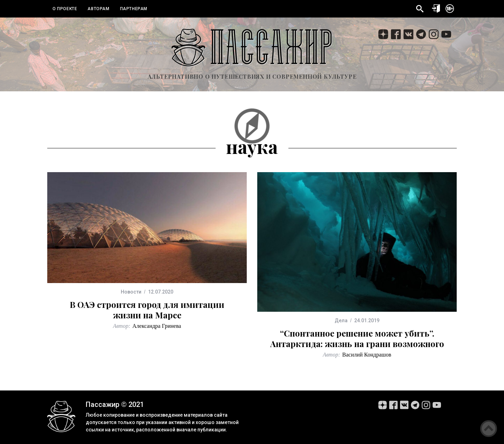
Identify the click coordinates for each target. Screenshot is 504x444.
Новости (131, 292)
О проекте (65, 9)
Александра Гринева (157, 326)
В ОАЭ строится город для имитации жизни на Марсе (147, 310)
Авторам (98, 9)
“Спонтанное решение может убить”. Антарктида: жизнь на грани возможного (357, 338)
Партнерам (134, 9)
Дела (341, 320)
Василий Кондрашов (367, 355)
